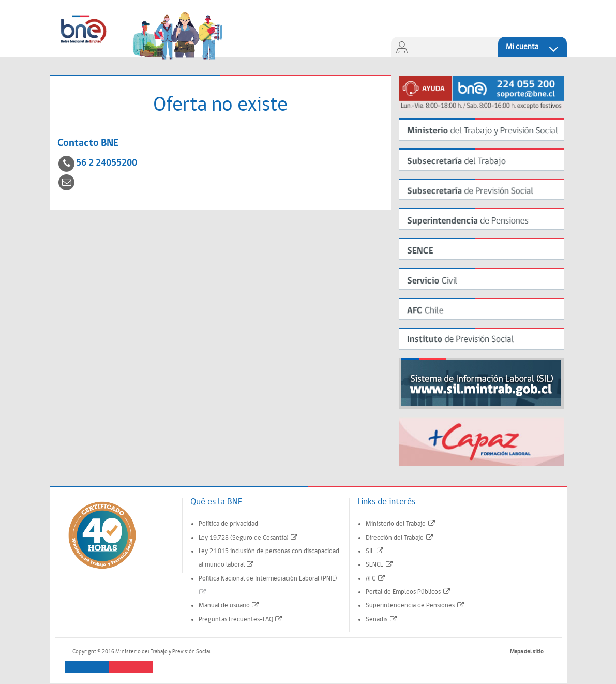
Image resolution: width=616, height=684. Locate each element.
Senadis (382, 620)
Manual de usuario (229, 606)
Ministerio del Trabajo (401, 524)
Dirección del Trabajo (400, 538)
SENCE (380, 565)
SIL (375, 551)
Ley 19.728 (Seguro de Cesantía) (249, 538)
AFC (376, 579)
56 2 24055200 (107, 163)
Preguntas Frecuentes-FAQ (241, 620)
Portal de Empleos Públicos (408, 592)
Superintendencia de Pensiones (415, 606)
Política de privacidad (228, 524)
